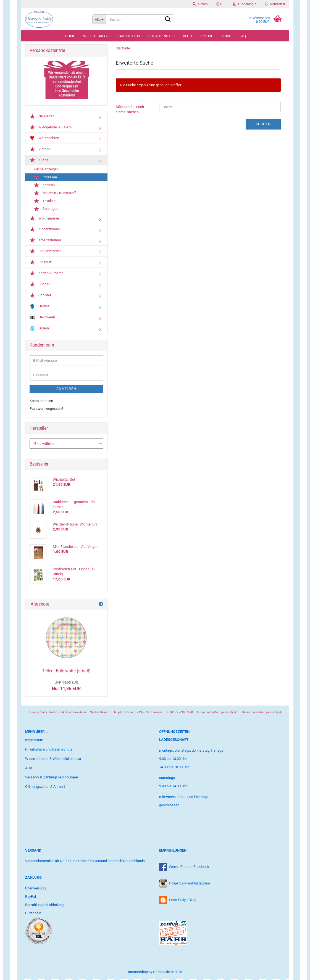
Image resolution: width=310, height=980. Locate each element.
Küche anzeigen (46, 170)
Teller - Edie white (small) (66, 672)
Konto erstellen (41, 402)
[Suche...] (99, 19)
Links (226, 36)
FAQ (243, 36)
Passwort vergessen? (46, 410)
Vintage (40, 150)
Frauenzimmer (45, 252)
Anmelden (66, 390)
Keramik (45, 186)
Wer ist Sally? (96, 36)
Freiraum (41, 263)
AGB (29, 769)
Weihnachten (44, 139)
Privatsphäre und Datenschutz (49, 750)
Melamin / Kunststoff (55, 194)
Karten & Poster (46, 274)
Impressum (34, 741)
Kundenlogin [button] (245, 4)
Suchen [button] (200, 4)
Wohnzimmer (44, 220)
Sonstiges (46, 210)
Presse (207, 36)
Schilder (40, 297)
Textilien (45, 202)
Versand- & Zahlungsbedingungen (52, 778)
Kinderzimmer (45, 231)
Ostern (39, 330)
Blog (187, 36)
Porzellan (45, 178)
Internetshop (138, 973)
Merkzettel (275, 4)
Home (70, 36)
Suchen (263, 125)
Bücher (40, 285)
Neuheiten (42, 117)
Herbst (39, 307)
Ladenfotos (129, 36)
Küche (39, 161)
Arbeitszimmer (45, 241)
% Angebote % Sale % (51, 128)
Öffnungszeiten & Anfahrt (45, 788)
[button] (220, 4)
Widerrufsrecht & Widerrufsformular (53, 760)
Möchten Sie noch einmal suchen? (130, 110)
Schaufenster (161, 36)
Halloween (42, 319)
